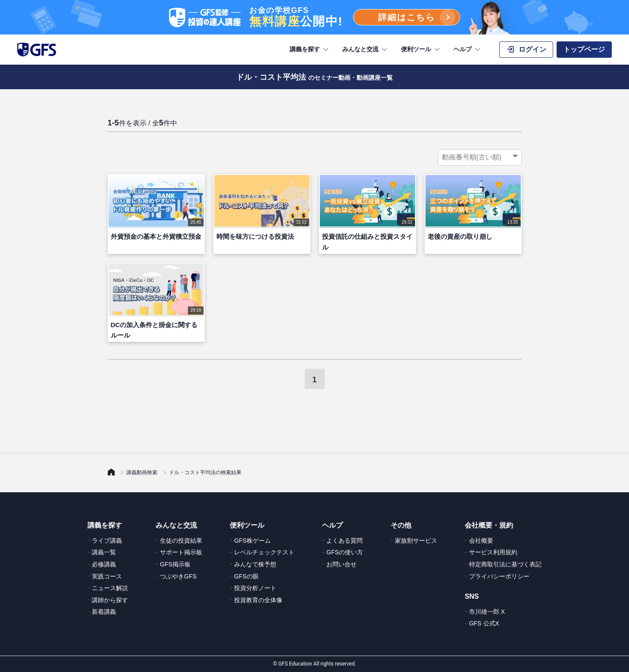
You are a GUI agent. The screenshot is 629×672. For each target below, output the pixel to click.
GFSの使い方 (345, 552)
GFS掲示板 (175, 564)
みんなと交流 (366, 50)
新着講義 (104, 612)
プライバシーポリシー (499, 576)
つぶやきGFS (178, 576)
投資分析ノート (255, 588)
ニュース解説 (110, 588)
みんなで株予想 (255, 564)
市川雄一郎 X (487, 612)
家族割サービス (416, 541)
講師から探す (110, 600)
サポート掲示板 (181, 552)
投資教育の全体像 (258, 600)
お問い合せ (341, 564)
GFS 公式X (484, 623)
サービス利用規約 (493, 552)
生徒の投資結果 (181, 541)
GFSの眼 (246, 576)
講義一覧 (104, 552)
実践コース (107, 576)
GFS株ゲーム (252, 541)
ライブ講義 (107, 541)
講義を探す (310, 50)
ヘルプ (468, 50)
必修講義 (104, 564)
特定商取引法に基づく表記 (505, 564)
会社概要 (481, 541)
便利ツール (421, 50)
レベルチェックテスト (264, 552)
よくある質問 (344, 541)
